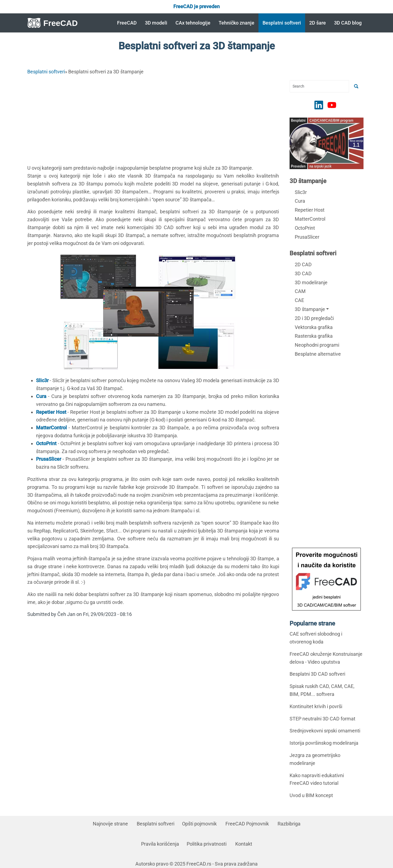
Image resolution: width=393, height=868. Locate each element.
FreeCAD (127, 23)
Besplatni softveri (282, 23)
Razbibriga (289, 824)
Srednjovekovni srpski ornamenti (325, 731)
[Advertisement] (153, 118)
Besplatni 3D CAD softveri (317, 674)
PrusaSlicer (307, 237)
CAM (300, 291)
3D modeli (156, 23)
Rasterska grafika (314, 336)
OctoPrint (305, 228)
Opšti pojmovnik (199, 824)
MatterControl (310, 219)
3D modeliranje (311, 282)
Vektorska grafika (314, 327)
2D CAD (303, 264)
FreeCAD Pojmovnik (247, 824)
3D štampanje (308, 181)
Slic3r (301, 192)
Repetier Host (310, 210)
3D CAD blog (348, 23)
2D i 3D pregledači (314, 318)
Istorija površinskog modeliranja (324, 743)
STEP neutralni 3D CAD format (322, 719)
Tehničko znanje (236, 23)
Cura (300, 201)
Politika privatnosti (207, 844)
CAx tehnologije (193, 23)
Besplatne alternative (318, 354)
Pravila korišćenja (160, 844)
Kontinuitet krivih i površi (316, 706)
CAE (299, 300)
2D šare (318, 23)
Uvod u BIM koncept (311, 795)
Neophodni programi (317, 345)
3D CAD (303, 273)
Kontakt (244, 844)
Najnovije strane (110, 824)
